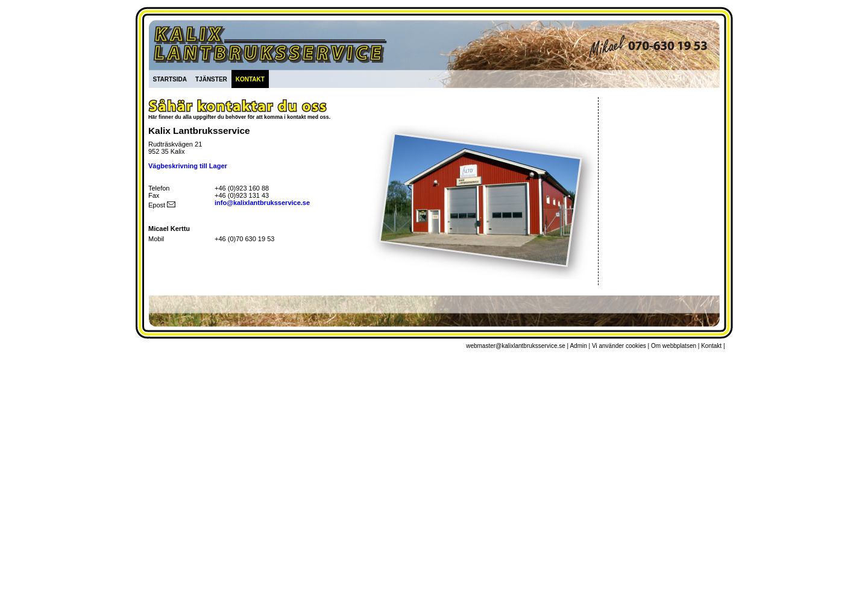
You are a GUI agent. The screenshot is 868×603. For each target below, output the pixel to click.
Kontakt (711, 346)
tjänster (211, 78)
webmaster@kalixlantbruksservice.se (516, 346)
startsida (170, 78)
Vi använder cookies (619, 346)
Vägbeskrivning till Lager (188, 166)
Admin (578, 346)
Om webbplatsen (674, 346)
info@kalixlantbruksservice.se (262, 203)
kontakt (250, 78)
